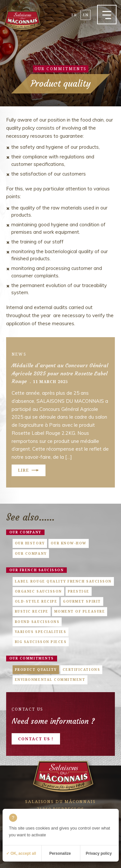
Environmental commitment (50, 680)
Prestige (79, 591)
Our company (25, 532)
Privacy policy (99, 853)
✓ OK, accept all (21, 853)
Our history (30, 543)
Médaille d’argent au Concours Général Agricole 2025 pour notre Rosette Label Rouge (60, 374)
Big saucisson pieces (41, 642)
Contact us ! (36, 739)
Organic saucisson (38, 591)
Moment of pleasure (80, 611)
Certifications (81, 670)
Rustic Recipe (32, 611)
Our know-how (69, 543)
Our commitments (32, 658)
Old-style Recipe (36, 601)
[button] (107, 15)
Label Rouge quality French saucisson (63, 581)
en (86, 15)
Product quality (36, 670)
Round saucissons (37, 622)
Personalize (60, 853)
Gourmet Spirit (82, 601)
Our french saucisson (37, 570)
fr (74, 15)
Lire (24, 470)
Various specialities (41, 632)
